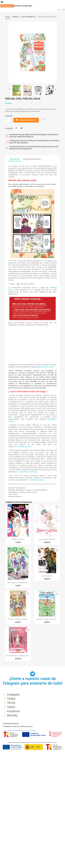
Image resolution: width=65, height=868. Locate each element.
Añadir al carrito (26, 120)
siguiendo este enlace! (45, 367)
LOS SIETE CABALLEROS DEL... (18, 619)
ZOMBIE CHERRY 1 (18, 539)
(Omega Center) (24, 446)
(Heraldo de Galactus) (28, 472)
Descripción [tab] (15, 159)
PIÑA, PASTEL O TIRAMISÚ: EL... (18, 583)
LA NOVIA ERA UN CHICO (47, 539)
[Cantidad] (8, 120)
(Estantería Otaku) (37, 480)
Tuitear (22, 128)
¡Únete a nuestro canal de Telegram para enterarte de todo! (32, 681)
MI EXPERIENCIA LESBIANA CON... (18, 656)
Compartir (16, 128)
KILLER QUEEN (47, 576)
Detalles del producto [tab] (32, 159)
